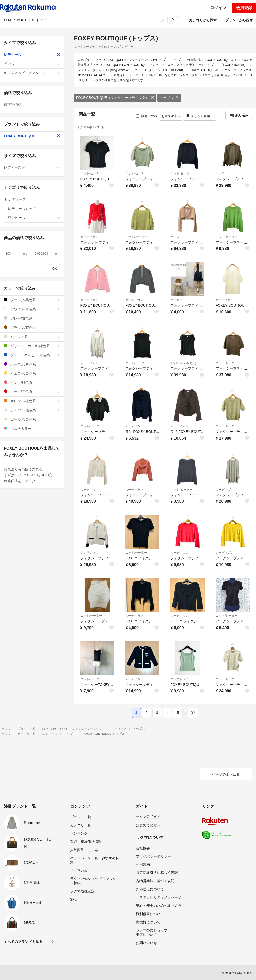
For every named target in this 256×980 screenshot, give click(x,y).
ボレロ (220, 173)
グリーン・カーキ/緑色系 (32, 346)
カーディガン (89, 237)
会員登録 (244, 8)
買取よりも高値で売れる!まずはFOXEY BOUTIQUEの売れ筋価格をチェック (32, 475)
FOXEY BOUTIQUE (32, 136)
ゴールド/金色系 (32, 419)
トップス (169, 98)
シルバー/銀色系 (32, 410)
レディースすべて (34, 209)
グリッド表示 (200, 116)
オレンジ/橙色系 (32, 401)
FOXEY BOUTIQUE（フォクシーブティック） (115, 98)
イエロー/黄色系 (32, 373)
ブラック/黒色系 (32, 300)
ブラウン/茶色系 (32, 327)
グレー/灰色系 (32, 318)
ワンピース (34, 218)
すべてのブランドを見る (23, 942)
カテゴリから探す (203, 20)
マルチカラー (32, 429)
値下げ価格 (32, 105)
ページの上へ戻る (226, 774)
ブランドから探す (239, 20)
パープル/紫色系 (32, 364)
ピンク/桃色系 (32, 383)
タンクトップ (179, 679)
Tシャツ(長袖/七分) (183, 363)
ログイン (218, 8)
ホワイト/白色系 (32, 309)
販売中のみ (147, 116)
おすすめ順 (171, 116)
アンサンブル (89, 553)
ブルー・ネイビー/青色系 (32, 355)
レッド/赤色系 (32, 392)
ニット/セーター (91, 173)
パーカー (176, 300)
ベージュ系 (32, 337)
